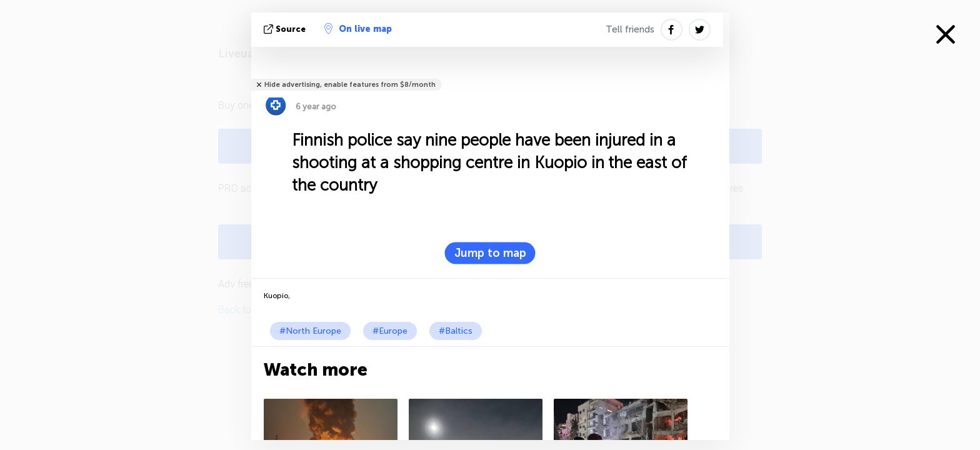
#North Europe (310, 331)
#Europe (390, 331)
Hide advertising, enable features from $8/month (350, 85)
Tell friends (630, 29)
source (286, 29)
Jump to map (490, 253)
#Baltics (456, 331)
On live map (358, 29)
